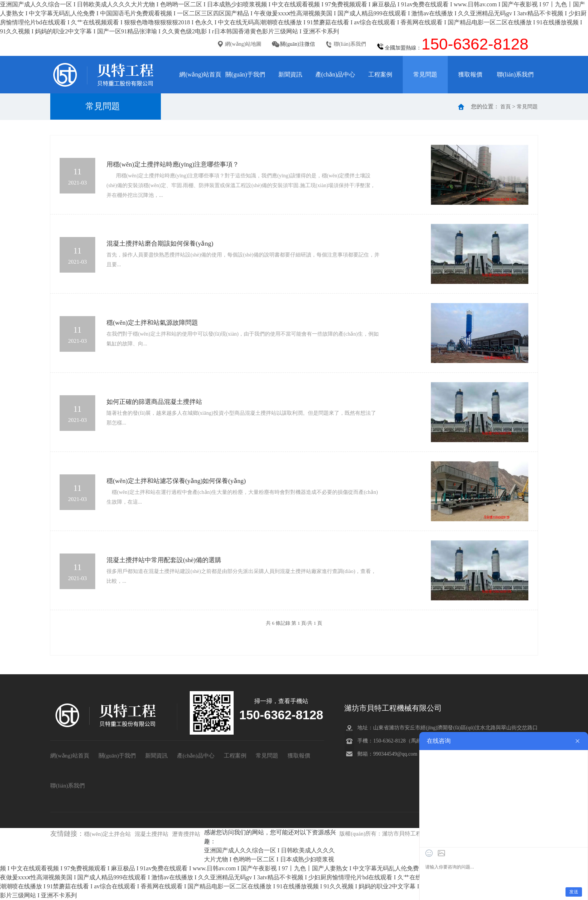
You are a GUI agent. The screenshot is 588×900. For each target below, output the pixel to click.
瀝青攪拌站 (186, 834)
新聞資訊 (290, 74)
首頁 (505, 107)
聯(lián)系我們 (350, 44)
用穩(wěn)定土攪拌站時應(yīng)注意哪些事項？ (173, 164)
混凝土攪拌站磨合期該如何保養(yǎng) (160, 244)
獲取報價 (470, 74)
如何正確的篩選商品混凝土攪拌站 (154, 402)
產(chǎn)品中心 (335, 74)
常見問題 (425, 74)
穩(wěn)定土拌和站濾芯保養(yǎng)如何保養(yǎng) (176, 481)
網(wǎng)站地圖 (243, 44)
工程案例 (380, 74)
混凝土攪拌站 (151, 834)
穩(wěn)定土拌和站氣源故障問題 (152, 323)
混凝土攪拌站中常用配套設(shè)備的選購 (164, 560)
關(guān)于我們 (245, 74)
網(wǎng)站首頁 (200, 74)
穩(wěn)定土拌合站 (107, 834)
